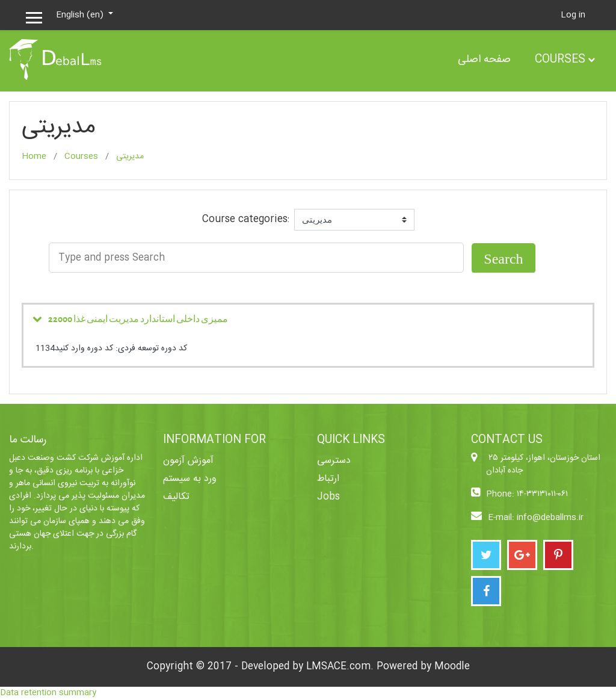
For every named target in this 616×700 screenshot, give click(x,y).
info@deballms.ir (550, 518)
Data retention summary (48, 693)
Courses (560, 60)
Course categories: (246, 220)
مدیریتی (130, 156)
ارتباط (328, 479)
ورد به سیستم (190, 479)
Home (34, 156)
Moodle (452, 667)
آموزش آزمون (188, 461)
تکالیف (176, 497)
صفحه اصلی (484, 60)
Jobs (328, 497)
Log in (573, 15)
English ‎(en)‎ (81, 15)
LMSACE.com (338, 667)
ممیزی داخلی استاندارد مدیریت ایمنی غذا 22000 (138, 318)
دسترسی (334, 461)
